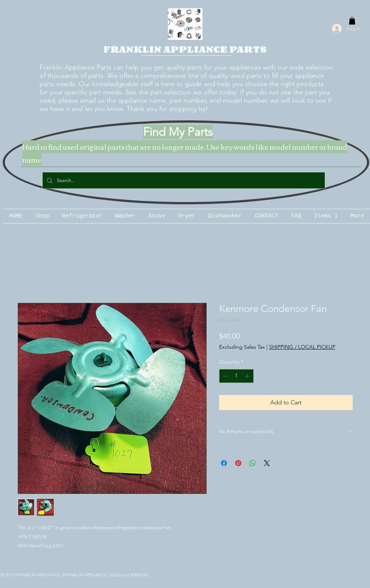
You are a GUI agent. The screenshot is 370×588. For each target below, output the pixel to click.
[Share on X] (267, 463)
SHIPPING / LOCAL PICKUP (302, 347)
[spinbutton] (236, 376)
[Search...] (183, 180)
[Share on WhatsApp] (253, 463)
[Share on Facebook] (224, 463)
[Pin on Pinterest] (238, 463)
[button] (352, 21)
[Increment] (248, 376)
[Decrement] (225, 376)
